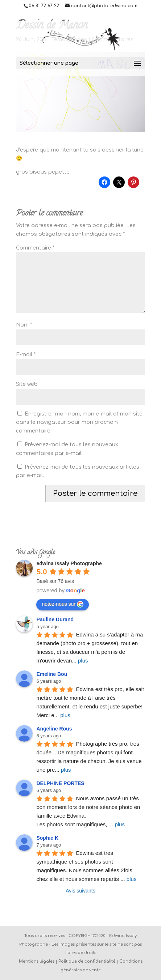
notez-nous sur (63, 604)
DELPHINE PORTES (60, 783)
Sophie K (47, 838)
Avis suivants (80, 891)
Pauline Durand (55, 619)
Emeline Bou (52, 674)
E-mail (26, 355)
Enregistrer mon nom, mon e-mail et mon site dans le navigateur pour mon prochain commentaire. (79, 423)
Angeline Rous (54, 729)
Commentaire (35, 248)
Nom (24, 325)
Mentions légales (37, 961)
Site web (27, 384)
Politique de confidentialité (87, 961)
